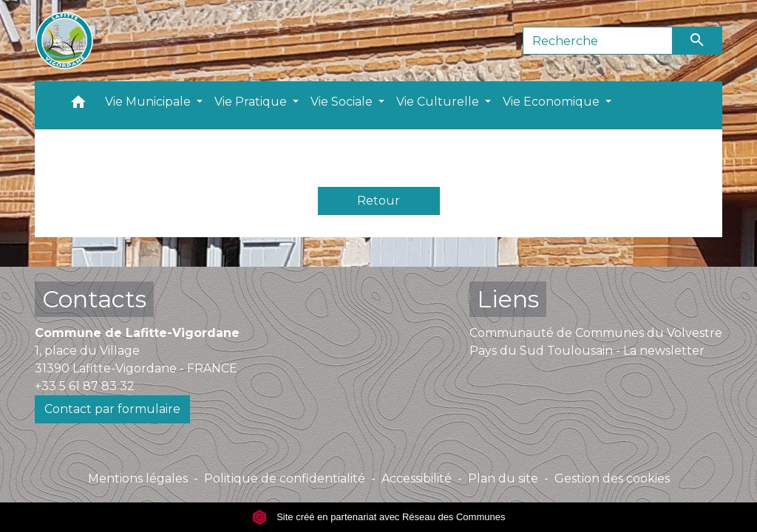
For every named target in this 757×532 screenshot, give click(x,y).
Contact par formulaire (112, 409)
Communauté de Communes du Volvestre (596, 333)
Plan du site (503, 478)
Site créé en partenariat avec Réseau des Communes (379, 517)
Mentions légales (138, 478)
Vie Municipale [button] (149, 102)
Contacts (94, 299)
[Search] (598, 41)
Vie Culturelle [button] (439, 102)
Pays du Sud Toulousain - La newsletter (587, 351)
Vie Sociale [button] (343, 102)
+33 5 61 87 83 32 (85, 386)
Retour (378, 201)
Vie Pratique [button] (252, 102)
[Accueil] (64, 41)
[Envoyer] (698, 41)
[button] (78, 105)
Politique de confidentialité (285, 478)
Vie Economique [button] (553, 102)
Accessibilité (417, 478)
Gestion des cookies (612, 478)
